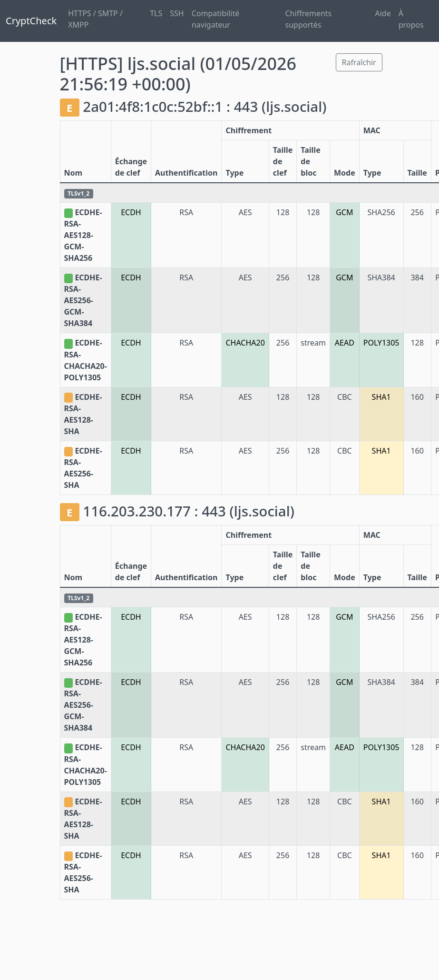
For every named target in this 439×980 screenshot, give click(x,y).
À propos (411, 19)
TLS (156, 13)
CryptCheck (31, 21)
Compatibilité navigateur (216, 19)
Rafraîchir (359, 62)
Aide (383, 13)
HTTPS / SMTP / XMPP (95, 19)
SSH (177, 13)
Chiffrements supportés (309, 19)
